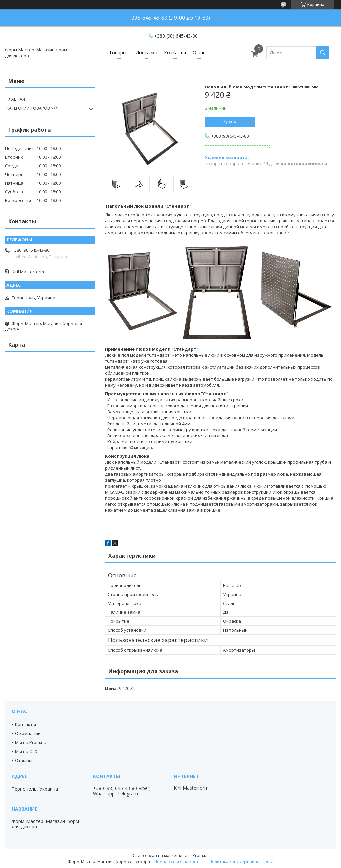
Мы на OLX (26, 751)
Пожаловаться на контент (180, 862)
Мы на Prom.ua (31, 742)
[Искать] (323, 53)
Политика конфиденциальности (241, 862)
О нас (199, 52)
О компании (28, 733)
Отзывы (24, 760)
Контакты (175, 52)
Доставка (146, 52)
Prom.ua (201, 856)
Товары (118, 52)
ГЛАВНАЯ (16, 99)
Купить (230, 122)
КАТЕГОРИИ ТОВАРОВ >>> (32, 108)
